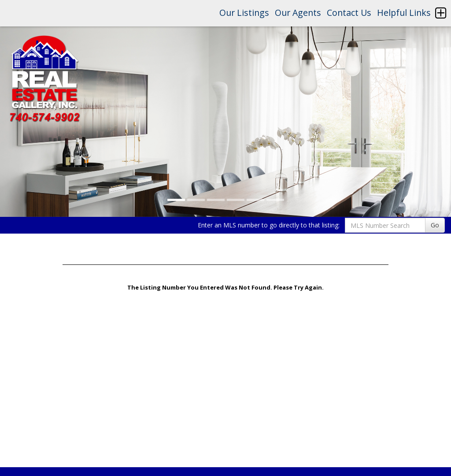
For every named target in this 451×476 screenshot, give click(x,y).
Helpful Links (404, 13)
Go (435, 225)
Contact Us (349, 13)
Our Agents (298, 13)
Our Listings (244, 13)
